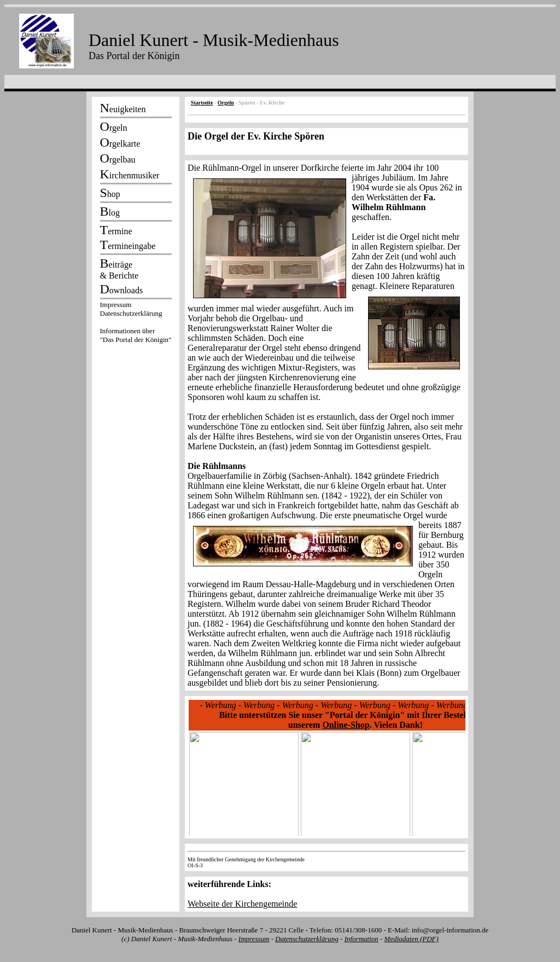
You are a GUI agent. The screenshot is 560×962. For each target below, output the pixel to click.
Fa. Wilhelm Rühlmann (393, 202)
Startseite (202, 103)
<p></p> (136, 324)
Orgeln (226, 103)
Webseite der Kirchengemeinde (242, 904)
